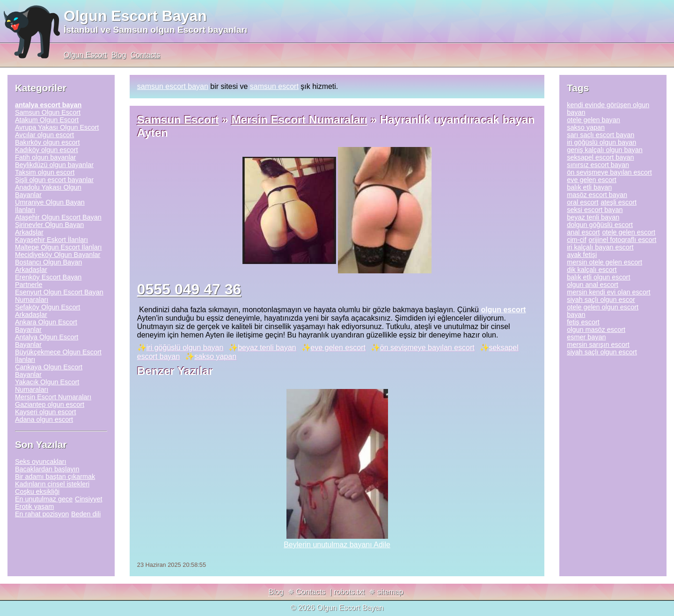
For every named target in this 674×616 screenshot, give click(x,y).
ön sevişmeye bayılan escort (427, 348)
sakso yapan (215, 356)
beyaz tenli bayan (267, 348)
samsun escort (274, 86)
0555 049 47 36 (189, 289)
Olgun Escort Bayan (135, 16)
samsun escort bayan (173, 86)
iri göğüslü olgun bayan (185, 348)
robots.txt (349, 592)
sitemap (390, 592)
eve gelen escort (338, 348)
